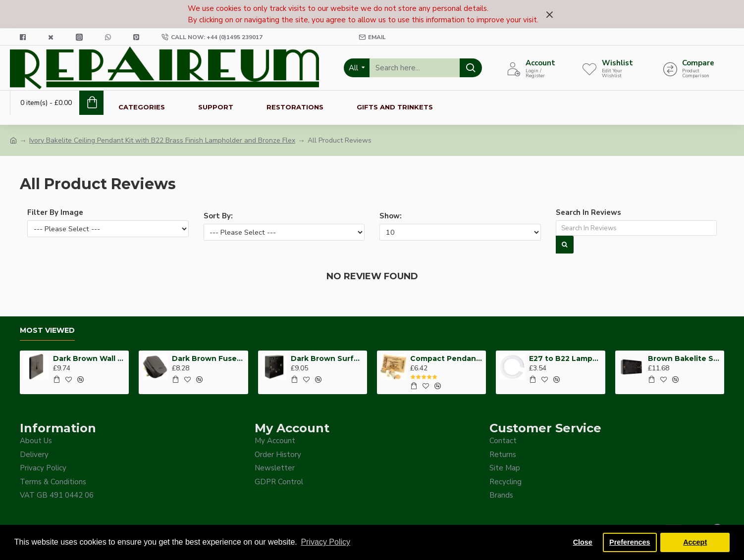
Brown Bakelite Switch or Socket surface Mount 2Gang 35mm (684, 357)
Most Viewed (47, 330)
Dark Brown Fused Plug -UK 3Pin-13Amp (208, 357)
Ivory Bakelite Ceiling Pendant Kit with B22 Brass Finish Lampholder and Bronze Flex (162, 140)
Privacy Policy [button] (325, 542)
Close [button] (583, 542)
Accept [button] (695, 542)
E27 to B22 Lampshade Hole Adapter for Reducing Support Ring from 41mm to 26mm (565, 357)
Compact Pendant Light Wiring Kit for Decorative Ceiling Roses (447, 357)
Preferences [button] (630, 542)
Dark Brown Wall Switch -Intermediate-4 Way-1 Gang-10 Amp (89, 357)
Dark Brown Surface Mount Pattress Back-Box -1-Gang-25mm (327, 357)
